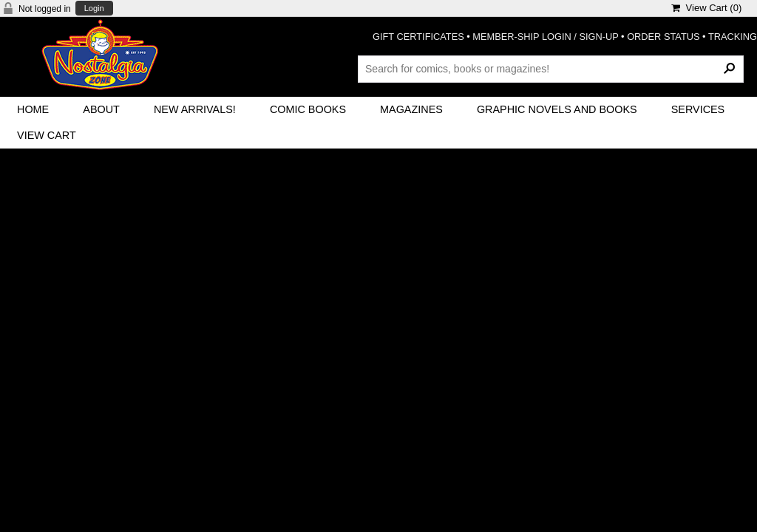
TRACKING (733, 37)
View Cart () (706, 8)
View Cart (47, 135)
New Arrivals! (195, 109)
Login (94, 8)
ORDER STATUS (663, 37)
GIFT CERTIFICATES (418, 37)
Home (33, 109)
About (101, 109)
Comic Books (308, 109)
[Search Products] (551, 69)
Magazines (411, 109)
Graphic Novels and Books (557, 109)
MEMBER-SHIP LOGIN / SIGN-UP (545, 37)
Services (698, 109)
